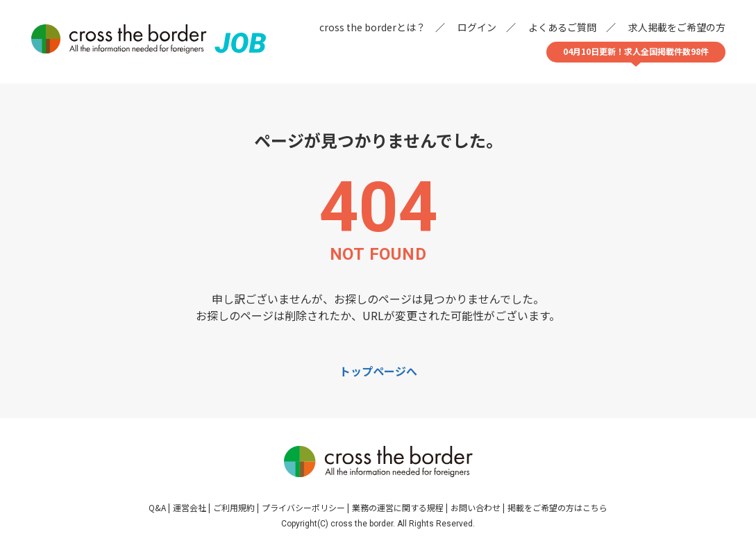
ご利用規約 (234, 507)
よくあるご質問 (562, 27)
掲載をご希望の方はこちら (557, 507)
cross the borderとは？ (372, 27)
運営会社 (190, 507)
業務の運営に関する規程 (398, 507)
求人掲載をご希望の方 (677, 27)
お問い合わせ (476, 507)
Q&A (157, 507)
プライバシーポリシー (303, 507)
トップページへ (378, 371)
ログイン (477, 27)
